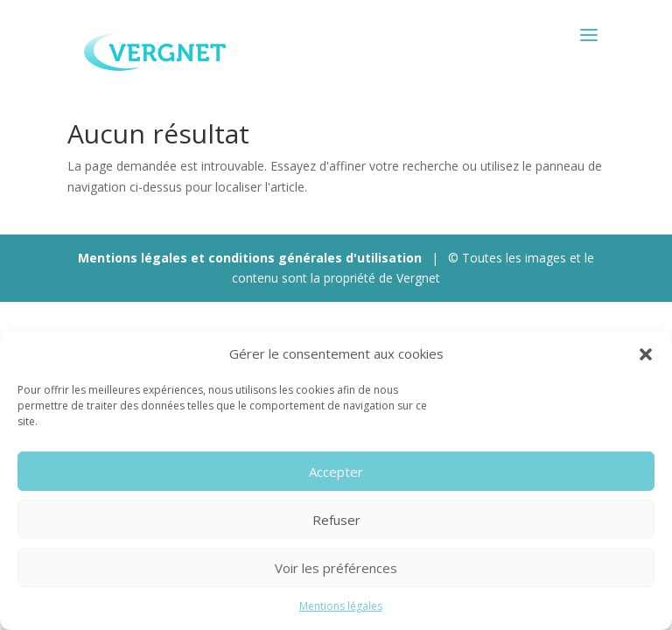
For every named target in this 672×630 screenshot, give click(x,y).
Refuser (336, 520)
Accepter (336, 472)
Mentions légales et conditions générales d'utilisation (250, 258)
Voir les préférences (336, 568)
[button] (646, 354)
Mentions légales (341, 606)
